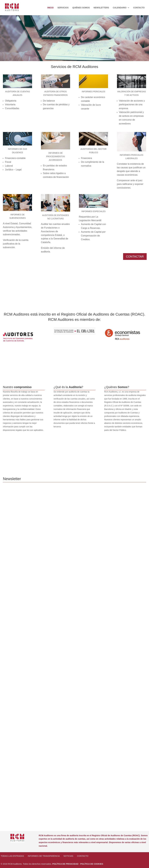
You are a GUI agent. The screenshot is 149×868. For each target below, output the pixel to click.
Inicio (51, 8)
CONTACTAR (135, 257)
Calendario (120, 8)
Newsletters (101, 8)
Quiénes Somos (81, 8)
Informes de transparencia (44, 856)
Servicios (63, 8)
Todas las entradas (12, 856)
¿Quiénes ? (117, 387)
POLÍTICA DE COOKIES (92, 864)
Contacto (139, 8)
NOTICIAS (68, 856)
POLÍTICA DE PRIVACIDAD (65, 864)
